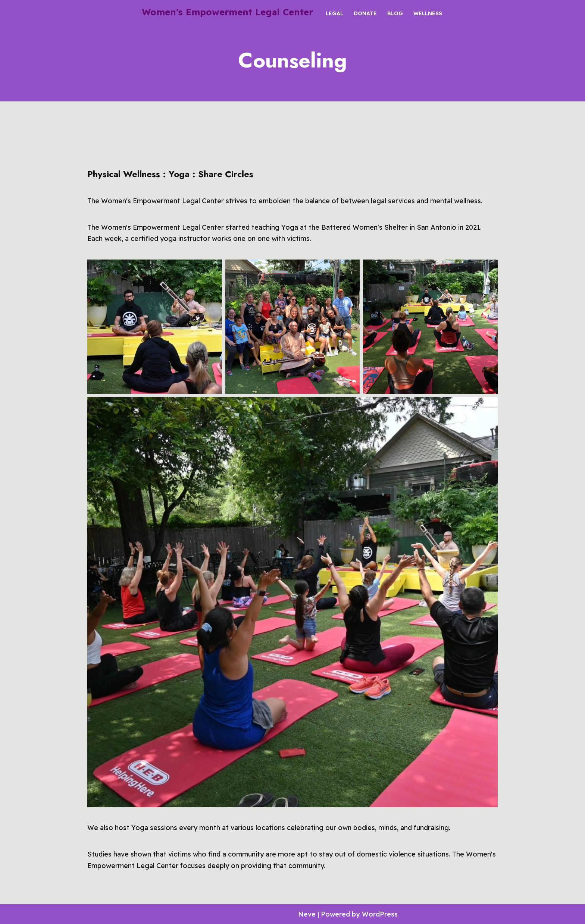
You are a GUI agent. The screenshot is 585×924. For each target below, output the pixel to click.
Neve (307, 914)
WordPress (381, 914)
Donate (365, 13)
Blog (395, 13)
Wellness (428, 13)
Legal (334, 13)
